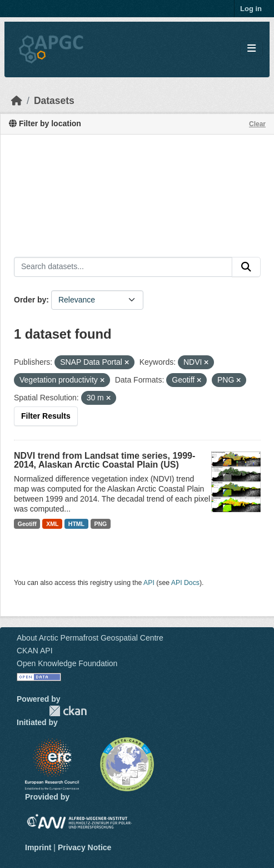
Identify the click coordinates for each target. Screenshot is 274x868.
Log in (251, 9)
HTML (76, 524)
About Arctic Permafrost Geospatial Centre (90, 638)
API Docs (185, 583)
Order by (30, 300)
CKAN (68, 711)
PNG (101, 524)
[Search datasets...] (123, 267)
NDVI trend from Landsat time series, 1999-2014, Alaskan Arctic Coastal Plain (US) (104, 460)
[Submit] (246, 267)
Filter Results (46, 416)
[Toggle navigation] (251, 49)
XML (52, 524)
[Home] (17, 101)
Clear (257, 124)
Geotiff (27, 524)
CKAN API (35, 651)
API (149, 583)
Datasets (54, 101)
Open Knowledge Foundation (67, 663)
